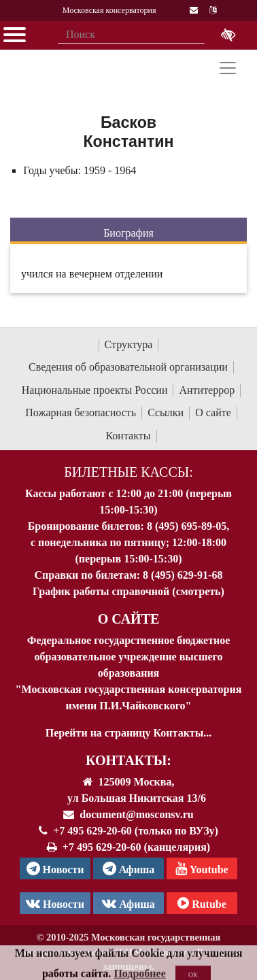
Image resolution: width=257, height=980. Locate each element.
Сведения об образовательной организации (128, 367)
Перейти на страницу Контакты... (128, 733)
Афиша (128, 903)
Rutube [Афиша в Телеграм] (202, 903)
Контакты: (128, 760)
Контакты (128, 436)
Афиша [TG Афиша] (129, 868)
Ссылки (166, 412)
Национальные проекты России (95, 390)
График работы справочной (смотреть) (128, 591)
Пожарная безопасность (81, 412)
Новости (55, 903)
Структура (129, 344)
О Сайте (129, 619)
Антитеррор (207, 390)
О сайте (213, 412)
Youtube (202, 868)
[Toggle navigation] (228, 68)
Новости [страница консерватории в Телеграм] (55, 868)
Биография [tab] (128, 233)
